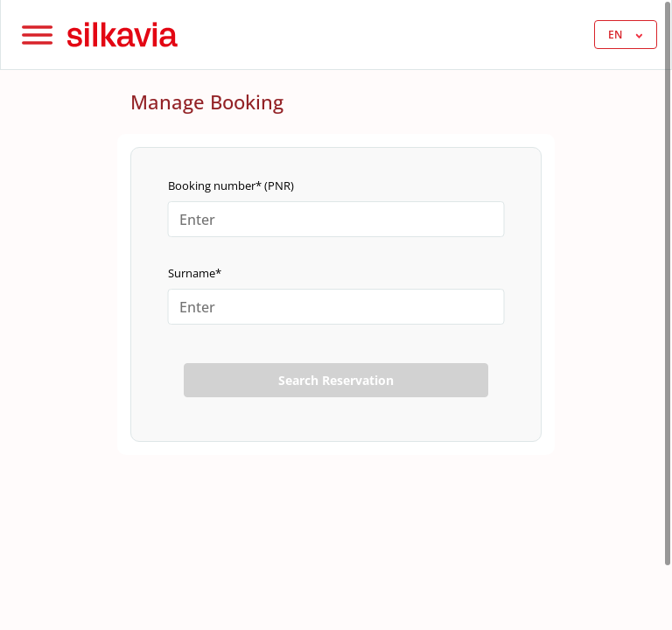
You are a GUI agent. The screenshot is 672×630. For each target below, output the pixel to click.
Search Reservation (336, 380)
